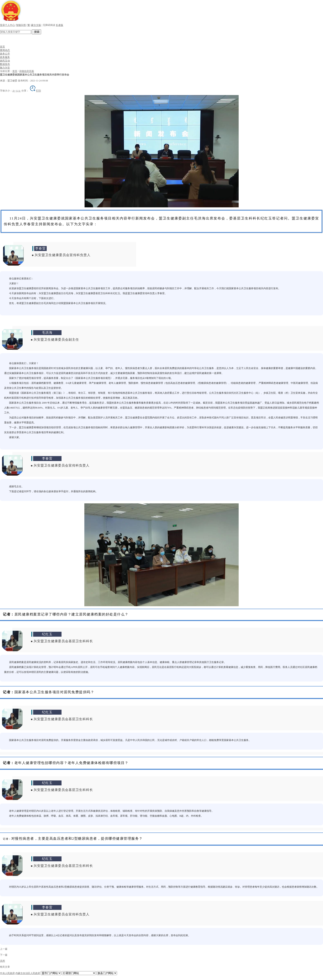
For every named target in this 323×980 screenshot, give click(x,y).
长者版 (59, 25)
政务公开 (5, 54)
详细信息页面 (27, 71)
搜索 (36, 32)
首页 (2, 47)
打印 (35, 91)
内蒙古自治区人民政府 (28, 973)
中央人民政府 (7, 973)
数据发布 (5, 64)
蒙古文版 (36, 25)
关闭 (2, 961)
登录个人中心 (7, 25)
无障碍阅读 (49, 25)
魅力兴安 (5, 68)
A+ (14, 91)
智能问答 (21, 25)
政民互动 (5, 61)
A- (19, 91)
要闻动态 (5, 50)
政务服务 (5, 57)
